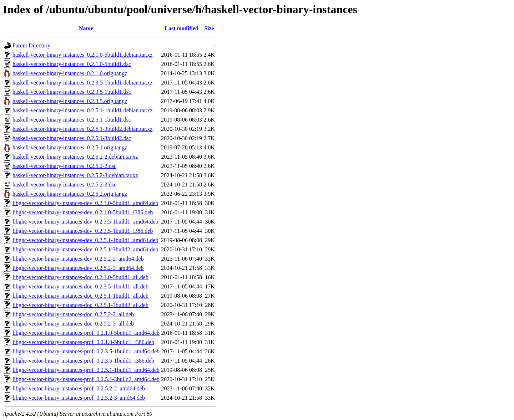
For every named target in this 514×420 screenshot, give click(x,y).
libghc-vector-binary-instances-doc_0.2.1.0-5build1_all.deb (80, 277)
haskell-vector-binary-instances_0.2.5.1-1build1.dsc (72, 120)
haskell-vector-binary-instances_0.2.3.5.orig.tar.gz (70, 101)
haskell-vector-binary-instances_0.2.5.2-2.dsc (64, 166)
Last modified (182, 28)
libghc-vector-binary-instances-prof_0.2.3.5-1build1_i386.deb (83, 361)
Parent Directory (31, 45)
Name (86, 28)
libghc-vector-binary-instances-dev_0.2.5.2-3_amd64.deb (78, 268)
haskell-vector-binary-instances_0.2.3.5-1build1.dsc (72, 92)
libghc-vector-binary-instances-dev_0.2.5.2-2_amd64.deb (78, 259)
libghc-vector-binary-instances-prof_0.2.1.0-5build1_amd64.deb (86, 333)
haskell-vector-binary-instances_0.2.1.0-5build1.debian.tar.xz (82, 55)
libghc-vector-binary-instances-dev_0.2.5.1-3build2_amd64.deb (85, 249)
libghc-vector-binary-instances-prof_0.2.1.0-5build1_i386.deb (83, 342)
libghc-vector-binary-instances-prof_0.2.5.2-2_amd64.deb (79, 388)
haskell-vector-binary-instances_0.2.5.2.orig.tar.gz (70, 194)
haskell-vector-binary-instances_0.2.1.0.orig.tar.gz (70, 73)
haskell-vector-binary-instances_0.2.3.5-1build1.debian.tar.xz (82, 83)
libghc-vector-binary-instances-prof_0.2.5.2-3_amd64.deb (79, 398)
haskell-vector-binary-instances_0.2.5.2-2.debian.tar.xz (75, 157)
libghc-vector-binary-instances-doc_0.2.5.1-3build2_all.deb (80, 305)
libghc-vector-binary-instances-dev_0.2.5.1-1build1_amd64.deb (85, 240)
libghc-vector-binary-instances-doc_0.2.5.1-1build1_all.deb (80, 296)
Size (209, 28)
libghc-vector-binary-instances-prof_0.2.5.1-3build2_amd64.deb (86, 379)
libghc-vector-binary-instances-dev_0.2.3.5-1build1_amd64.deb (85, 222)
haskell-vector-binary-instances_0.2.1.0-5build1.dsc (72, 64)
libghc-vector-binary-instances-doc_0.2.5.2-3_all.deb (73, 324)
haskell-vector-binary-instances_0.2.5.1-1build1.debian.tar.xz (82, 110)
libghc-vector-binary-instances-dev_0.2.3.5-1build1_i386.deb (83, 231)
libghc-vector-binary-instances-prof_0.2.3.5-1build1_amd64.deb (86, 351)
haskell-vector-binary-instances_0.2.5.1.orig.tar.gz (70, 147)
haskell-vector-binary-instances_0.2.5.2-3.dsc (64, 185)
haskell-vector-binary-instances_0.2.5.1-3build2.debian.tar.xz (82, 129)
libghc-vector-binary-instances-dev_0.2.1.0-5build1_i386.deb (83, 212)
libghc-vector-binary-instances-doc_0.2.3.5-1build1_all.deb (80, 286)
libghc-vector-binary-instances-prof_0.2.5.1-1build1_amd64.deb (86, 370)
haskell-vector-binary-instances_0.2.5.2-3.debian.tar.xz (75, 175)
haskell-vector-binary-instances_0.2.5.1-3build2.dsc (72, 138)
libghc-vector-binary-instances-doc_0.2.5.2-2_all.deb (73, 314)
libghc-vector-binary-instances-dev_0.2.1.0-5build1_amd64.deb (85, 203)
